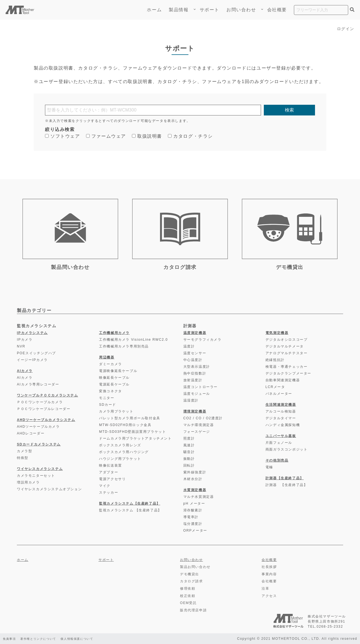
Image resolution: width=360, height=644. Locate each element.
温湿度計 (191, 400)
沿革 (265, 589)
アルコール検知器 (281, 411)
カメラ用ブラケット (116, 411)
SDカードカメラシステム (39, 444)
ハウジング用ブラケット (120, 459)
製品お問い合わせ (195, 567)
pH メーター (194, 503)
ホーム (154, 10)
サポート (210, 10)
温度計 (189, 346)
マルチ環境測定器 (199, 425)
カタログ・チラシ (190, 136)
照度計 (189, 438)
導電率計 (191, 517)
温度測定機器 (195, 333)
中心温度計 (193, 360)
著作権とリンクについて (45, 639)
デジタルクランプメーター (288, 373)
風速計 (189, 445)
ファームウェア (106, 136)
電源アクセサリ (112, 479)
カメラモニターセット (36, 476)
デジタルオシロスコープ (287, 340)
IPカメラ (25, 340)
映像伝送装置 (111, 465)
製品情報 (181, 10)
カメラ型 (24, 451)
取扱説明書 (147, 136)
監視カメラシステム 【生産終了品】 (130, 510)
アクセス (269, 596)
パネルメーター (279, 394)
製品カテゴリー (34, 310)
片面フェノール (279, 443)
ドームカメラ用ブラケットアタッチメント (135, 438)
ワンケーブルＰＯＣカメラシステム (48, 395)
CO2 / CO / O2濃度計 (203, 418)
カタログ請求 (192, 581)
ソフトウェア (63, 136)
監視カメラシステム (37, 326)
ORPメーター (195, 531)
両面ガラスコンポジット (287, 449)
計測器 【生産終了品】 (287, 485)
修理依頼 (188, 589)
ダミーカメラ (111, 364)
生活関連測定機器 (281, 405)
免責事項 (10, 639)
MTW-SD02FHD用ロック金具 (125, 425)
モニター (107, 398)
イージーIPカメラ (32, 360)
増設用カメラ (28, 482)
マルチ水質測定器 (199, 497)
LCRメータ (275, 387)
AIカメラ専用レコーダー (38, 384)
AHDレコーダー (31, 433)
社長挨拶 (269, 567)
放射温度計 (193, 380)
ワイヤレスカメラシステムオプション (49, 489)
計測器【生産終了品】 (285, 478)
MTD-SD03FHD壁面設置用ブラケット (132, 432)
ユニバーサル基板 (281, 436)
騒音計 (189, 452)
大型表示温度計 (197, 367)
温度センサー (195, 353)
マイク (105, 486)
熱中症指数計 (195, 373)
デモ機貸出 (190, 574)
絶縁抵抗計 (275, 360)
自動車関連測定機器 (283, 380)
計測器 (190, 326)
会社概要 (277, 10)
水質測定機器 (195, 490)
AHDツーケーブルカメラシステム (46, 420)
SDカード (108, 405)
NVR (21, 346)
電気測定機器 (277, 333)
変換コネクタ (111, 391)
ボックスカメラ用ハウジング (124, 452)
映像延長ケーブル (114, 378)
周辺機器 (107, 357)
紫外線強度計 (195, 472)
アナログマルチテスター (287, 353)
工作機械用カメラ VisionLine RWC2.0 (133, 340)
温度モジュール (197, 394)
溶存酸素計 (193, 510)
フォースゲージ (197, 432)
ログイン (345, 29)
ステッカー (109, 493)
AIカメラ (25, 371)
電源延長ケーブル (114, 384)
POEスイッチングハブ (36, 353)
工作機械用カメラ (114, 333)
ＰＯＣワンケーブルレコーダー (44, 409)
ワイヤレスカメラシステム (40, 469)
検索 (289, 110)
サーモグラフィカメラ (202, 340)
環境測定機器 (195, 411)
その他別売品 (277, 460)
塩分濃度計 (193, 524)
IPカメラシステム (32, 333)
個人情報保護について (91, 639)
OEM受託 (188, 603)
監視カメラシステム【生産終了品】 (130, 503)
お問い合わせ (241, 10)
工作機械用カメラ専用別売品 (124, 346)
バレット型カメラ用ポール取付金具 (130, 418)
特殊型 (23, 458)
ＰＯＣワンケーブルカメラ (40, 402)
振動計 (189, 459)
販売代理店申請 (193, 610)
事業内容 (269, 574)
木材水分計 (193, 479)
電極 (269, 467)
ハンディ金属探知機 (283, 425)
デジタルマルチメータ (285, 346)
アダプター (109, 472)
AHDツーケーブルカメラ (38, 427)
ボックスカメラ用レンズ (120, 445)
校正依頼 (188, 596)
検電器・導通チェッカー (287, 367)
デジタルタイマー (281, 418)
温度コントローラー (201, 387)
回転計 (189, 465)
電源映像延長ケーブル (118, 371)
